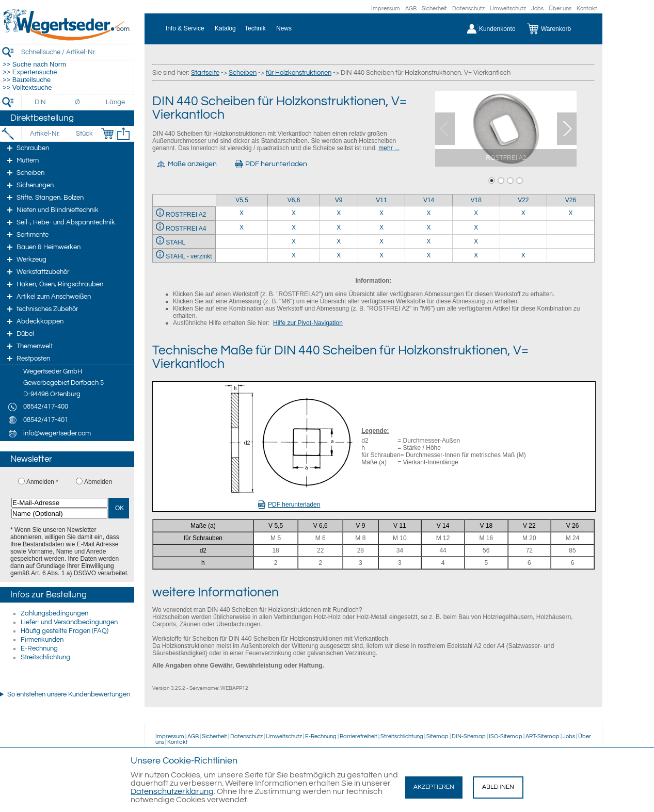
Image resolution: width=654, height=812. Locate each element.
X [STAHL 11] (381, 241)
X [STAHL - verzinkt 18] (476, 255)
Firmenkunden (42, 640)
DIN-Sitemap (469, 736)
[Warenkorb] (557, 29)
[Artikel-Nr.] (45, 134)
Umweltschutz (508, 9)
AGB (411, 9)
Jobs (537, 9)
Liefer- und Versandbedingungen (69, 622)
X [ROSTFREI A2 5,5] (242, 213)
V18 (476, 200)
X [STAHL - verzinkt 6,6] (294, 255)
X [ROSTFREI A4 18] (476, 228)
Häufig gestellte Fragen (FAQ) (65, 631)
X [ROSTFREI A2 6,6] (294, 213)
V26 (571, 200)
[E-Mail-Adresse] (59, 503)
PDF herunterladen (289, 505)
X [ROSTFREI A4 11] (381, 228)
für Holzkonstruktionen (299, 73)
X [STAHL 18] (476, 241)
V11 (381, 200)
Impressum (386, 9)
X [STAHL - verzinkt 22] (523, 255)
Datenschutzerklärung (172, 791)
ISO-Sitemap (506, 736)
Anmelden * (42, 482)
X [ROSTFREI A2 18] (476, 213)
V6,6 (294, 200)
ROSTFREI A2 (186, 215)
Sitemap (437, 736)
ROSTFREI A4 (186, 229)
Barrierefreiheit (358, 736)
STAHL (176, 242)
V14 (429, 200)
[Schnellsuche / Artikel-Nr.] (77, 52)
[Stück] (84, 134)
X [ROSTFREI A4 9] (339, 228)
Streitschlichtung (45, 657)
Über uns (560, 9)
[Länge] (115, 102)
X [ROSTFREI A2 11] (381, 213)
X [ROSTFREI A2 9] (339, 213)
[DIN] (41, 102)
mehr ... (389, 148)
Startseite (205, 73)
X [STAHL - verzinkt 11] (381, 255)
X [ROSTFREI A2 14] (429, 213)
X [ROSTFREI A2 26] (571, 213)
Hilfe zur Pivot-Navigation (308, 323)
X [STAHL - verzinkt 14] (429, 255)
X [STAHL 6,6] (294, 241)
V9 (339, 200)
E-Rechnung (39, 648)
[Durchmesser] (78, 102)
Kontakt (587, 9)
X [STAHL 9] (339, 241)
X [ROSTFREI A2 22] (523, 213)
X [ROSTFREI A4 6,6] (294, 228)
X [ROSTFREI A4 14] (429, 228)
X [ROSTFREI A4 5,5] (242, 228)
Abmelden (98, 482)
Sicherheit (434, 9)
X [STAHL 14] (429, 241)
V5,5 (242, 200)
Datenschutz (468, 9)
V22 (523, 200)
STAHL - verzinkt (189, 256)
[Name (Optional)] (59, 514)
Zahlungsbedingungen (54, 613)
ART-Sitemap (543, 736)
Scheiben (243, 73)
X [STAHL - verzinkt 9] (339, 255)
